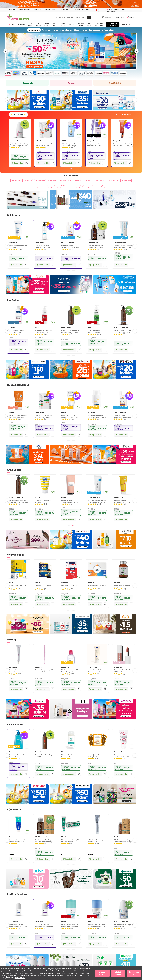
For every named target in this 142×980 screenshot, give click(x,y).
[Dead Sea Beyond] (27, 460)
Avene (13, 144)
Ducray (38, 334)
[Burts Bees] (27, 800)
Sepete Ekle (17, 166)
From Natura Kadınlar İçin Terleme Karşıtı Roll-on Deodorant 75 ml (45, 148)
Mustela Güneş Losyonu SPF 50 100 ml (70, 507)
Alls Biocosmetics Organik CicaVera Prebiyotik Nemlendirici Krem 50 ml (18, 253)
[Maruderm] (71, 800)
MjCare (117, 758)
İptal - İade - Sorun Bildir (81, 9)
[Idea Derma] (115, 206)
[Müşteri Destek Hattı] (120, 10)
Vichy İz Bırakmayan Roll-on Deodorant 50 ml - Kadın (18, 932)
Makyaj (72, 25)
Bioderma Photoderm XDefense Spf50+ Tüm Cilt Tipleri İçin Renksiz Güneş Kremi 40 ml (123, 422)
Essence (65, 673)
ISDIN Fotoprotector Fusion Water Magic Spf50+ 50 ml (95, 148)
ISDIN (89, 144)
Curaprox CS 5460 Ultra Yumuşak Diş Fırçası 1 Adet (18, 847)
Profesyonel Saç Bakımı (113, 24)
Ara (89, 17)
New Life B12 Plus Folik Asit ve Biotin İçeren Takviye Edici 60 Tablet (18, 592)
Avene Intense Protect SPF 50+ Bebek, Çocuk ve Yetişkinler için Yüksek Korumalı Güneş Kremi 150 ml (44, 422)
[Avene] (71, 53)
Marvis (90, 843)
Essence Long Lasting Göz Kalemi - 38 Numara (71, 677)
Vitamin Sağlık (81, 24)
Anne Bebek (30, 24)
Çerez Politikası (19, 978)
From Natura (41, 144)
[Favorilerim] (107, 17)
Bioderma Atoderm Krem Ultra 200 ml (44, 253)
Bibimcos (91, 758)
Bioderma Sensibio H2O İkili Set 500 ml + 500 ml (18, 677)
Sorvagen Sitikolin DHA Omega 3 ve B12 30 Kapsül (97, 592)
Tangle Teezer (119, 144)
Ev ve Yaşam (113, 184)
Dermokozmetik (127, 25)
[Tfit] (71, 715)
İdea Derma (66, 144)
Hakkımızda (38, 9)
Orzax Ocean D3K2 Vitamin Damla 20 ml (45, 592)
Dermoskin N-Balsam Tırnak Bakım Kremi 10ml (44, 677)
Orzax (37, 588)
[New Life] (115, 630)
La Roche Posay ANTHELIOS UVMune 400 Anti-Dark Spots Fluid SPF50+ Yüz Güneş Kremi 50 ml (96, 253)
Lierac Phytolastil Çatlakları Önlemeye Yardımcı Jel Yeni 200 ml (96, 507)
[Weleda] (115, 545)
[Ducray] (114, 101)
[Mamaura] (71, 545)
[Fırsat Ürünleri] (115, 84)
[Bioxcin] (71, 376)
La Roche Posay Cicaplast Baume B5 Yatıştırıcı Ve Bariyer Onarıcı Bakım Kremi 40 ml (123, 507)
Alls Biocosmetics (16, 249)
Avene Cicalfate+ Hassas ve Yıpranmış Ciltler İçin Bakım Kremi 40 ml (20, 148)
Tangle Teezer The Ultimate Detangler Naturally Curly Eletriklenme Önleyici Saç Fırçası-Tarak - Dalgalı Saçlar (122, 148)
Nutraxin (65, 588)
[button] (7, 53)
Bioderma (39, 249)
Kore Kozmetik (46, 191)
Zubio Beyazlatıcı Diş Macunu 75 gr (121, 847)
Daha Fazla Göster (124, 117)
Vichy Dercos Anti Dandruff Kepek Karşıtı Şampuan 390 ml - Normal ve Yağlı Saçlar (123, 337)
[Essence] (115, 715)
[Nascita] (27, 715)
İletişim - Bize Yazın (51, 9)
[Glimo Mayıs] (27, 885)
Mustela (65, 503)
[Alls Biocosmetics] (71, 206)
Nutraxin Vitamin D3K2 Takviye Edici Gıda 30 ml (70, 592)
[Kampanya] (27, 84)
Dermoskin (39, 673)
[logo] (18, 17)
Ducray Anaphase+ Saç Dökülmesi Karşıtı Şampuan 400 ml (44, 337)
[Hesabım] (119, 17)
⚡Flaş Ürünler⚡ (20, 117)
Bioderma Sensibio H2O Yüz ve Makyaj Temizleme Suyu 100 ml (97, 677)
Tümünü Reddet (118, 973)
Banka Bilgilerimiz (24, 9)
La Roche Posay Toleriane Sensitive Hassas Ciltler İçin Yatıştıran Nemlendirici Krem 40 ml (18, 507)
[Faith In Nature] (115, 800)
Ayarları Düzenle (102, 973)
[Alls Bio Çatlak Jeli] (27, 545)
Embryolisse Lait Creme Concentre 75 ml (122, 677)
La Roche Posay (94, 249)
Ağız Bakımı (89, 24)
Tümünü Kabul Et (134, 973)
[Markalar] (71, 84)
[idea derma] (71, 460)
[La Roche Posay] (115, 291)
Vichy (11, 334)
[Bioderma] (71, 291)
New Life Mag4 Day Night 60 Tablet (123, 592)
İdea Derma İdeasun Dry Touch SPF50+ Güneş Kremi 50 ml (70, 148)
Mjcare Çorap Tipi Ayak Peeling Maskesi (122, 762)
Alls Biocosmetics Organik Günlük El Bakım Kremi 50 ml (18, 762)
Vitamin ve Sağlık (110, 191)
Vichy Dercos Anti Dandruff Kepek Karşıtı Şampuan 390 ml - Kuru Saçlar (17, 337)
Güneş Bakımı (47, 24)
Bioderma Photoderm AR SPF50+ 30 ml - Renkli (18, 422)
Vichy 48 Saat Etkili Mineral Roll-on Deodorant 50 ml (124, 932)
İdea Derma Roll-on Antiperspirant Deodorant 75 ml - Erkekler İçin (44, 932)
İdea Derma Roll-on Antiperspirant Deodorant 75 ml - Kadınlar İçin (71, 932)
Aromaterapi (42, 184)
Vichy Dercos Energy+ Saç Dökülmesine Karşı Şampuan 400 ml (71, 337)
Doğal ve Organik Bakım (93, 184)
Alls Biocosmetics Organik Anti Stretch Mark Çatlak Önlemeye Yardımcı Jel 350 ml (44, 507)
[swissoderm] (71, 101)
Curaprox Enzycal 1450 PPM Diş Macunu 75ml (43, 847)
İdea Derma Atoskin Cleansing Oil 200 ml (69, 253)
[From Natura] (27, 206)
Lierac (90, 503)
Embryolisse (119, 673)
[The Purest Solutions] (28, 101)
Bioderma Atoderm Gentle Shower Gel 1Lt (45, 762)
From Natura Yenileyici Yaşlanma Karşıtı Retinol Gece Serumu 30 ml (123, 253)
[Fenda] (115, 376)
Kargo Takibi (65, 9)
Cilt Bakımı (38, 24)
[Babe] (115, 460)
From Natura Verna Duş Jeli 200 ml (70, 762)
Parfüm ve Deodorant (76, 191)
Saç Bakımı (55, 24)
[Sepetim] (131, 17)
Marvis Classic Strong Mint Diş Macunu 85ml (97, 847)
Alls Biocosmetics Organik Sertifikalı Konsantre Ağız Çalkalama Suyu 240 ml (71, 847)
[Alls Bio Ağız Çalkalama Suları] (71, 885)
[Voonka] (27, 630)
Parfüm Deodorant (100, 24)
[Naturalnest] (71, 630)
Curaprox (13, 843)
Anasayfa (12, 9)
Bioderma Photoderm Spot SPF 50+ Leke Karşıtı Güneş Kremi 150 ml (97, 422)
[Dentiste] (115, 885)
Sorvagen (91, 588)
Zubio (116, 843)
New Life (12, 588)
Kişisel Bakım (63, 24)
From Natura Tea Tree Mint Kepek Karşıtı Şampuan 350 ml (97, 337)
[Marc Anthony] (27, 376)
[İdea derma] (71, 4)
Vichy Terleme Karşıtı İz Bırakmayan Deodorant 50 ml (97, 932)
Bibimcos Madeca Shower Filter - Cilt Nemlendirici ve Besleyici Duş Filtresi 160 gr (97, 762)
